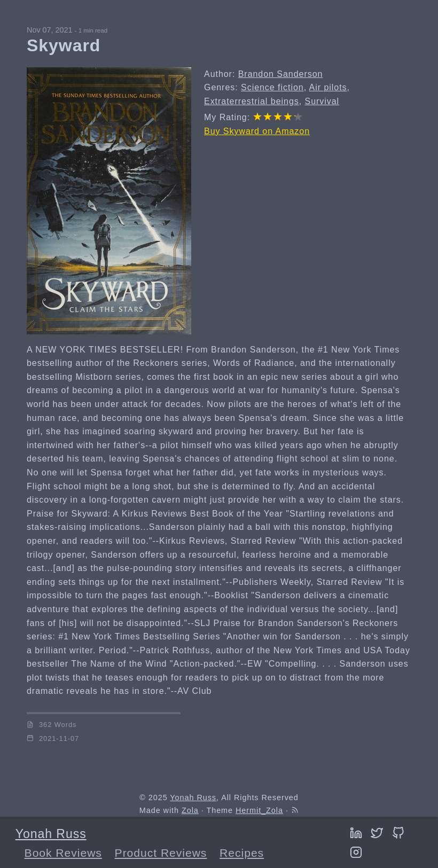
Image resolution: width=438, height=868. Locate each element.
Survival (322, 101)
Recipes (242, 853)
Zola (190, 810)
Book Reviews (63, 853)
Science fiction (272, 87)
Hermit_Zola (259, 810)
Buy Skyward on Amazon (257, 131)
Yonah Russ (51, 834)
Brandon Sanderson (281, 74)
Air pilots (328, 87)
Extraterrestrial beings (252, 101)
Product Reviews (161, 853)
